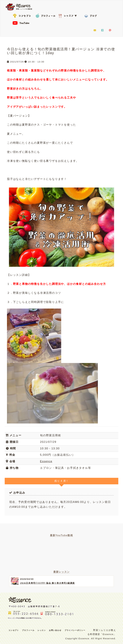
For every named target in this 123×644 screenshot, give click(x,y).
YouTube (23, 23)
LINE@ (110, 30)
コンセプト (23, 15)
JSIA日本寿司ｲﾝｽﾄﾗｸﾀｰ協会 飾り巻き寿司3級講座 (47, 583)
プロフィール (46, 15)
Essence (20, 7)
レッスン (68, 15)
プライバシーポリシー (75, 630)
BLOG (91, 15)
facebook (102, 30)
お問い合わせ (95, 30)
